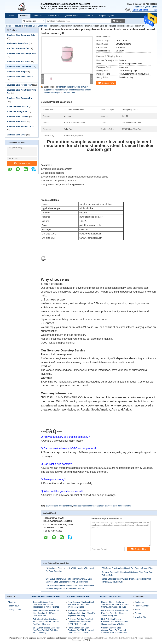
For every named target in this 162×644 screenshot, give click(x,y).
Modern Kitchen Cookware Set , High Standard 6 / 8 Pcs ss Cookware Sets (47, 613)
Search (120, 21)
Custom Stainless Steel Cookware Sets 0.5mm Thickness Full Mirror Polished (46, 605)
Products (24, 16)
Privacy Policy (15, 638)
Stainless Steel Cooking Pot (20, 98)
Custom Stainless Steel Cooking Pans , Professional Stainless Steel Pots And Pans (114, 630)
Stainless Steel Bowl (16, 135)
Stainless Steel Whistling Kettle (21, 53)
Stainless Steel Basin (16, 122)
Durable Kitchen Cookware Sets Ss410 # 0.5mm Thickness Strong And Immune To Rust (115, 605)
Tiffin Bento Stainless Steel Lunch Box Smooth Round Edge (127, 568)
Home (12, 16)
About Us (38, 16)
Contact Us (88, 16)
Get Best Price (69, 93)
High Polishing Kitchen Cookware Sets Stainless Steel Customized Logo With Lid (115, 622)
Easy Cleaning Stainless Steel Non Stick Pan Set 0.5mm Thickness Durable (81, 605)
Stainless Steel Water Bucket (20, 77)
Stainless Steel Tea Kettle (18, 62)
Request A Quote (142, 7)
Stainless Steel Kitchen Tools (20, 127)
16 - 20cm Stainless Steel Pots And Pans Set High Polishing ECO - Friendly (46, 630)
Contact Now (22, 163)
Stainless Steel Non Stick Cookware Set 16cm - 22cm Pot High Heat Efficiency (81, 613)
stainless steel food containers (59, 506)
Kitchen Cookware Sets (17, 43)
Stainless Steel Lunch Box (35, 26)
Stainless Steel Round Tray (19, 85)
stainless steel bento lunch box (118, 506)
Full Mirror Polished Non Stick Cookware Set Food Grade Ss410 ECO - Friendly (81, 622)
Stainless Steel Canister (18, 117)
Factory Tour (53, 16)
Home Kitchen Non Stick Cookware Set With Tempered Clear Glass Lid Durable (81, 630)
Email (155, 7)
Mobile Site (141, 617)
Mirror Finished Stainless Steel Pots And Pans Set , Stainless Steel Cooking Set (114, 613)
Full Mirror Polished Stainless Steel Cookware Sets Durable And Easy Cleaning (46, 622)
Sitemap (138, 613)
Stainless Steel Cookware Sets (21, 35)
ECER (87, 640)
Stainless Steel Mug (16, 72)
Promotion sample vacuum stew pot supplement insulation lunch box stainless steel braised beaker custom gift (68, 90)
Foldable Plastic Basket (17, 106)
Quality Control (71, 16)
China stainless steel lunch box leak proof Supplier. (45, 638)
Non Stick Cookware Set (18, 48)
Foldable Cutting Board (17, 111)
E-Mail (138, 610)
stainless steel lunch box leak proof (88, 506)
